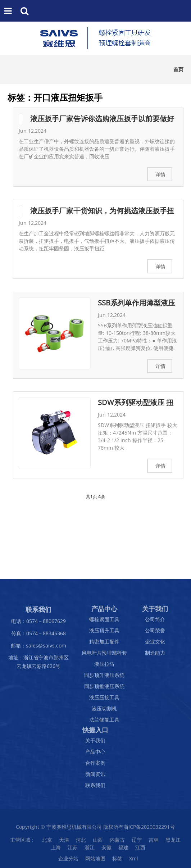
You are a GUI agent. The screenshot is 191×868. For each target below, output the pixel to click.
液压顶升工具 (104, 633)
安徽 (106, 849)
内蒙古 (117, 842)
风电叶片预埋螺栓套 (104, 655)
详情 (160, 174)
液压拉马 (104, 666)
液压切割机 (104, 711)
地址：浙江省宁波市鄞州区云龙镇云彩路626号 (38, 664)
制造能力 (155, 655)
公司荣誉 (155, 633)
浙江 (90, 849)
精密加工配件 (104, 644)
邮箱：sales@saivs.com (38, 647)
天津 (64, 842)
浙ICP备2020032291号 (149, 829)
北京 (47, 842)
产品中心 (95, 754)
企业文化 (155, 644)
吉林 (154, 842)
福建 (123, 849)
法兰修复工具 (104, 722)
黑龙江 (173, 842)
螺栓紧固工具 (104, 621)
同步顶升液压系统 (104, 677)
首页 (178, 69)
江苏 (73, 849)
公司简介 (155, 621)
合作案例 (95, 765)
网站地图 (95, 861)
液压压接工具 (104, 699)
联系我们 (95, 787)
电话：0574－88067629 (38, 623)
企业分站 (68, 861)
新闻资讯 (95, 776)
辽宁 (137, 842)
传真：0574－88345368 (38, 635)
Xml (134, 861)
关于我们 (95, 743)
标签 (117, 861)
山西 (98, 842)
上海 (56, 849)
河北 (81, 842)
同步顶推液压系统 (104, 688)
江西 (140, 849)
